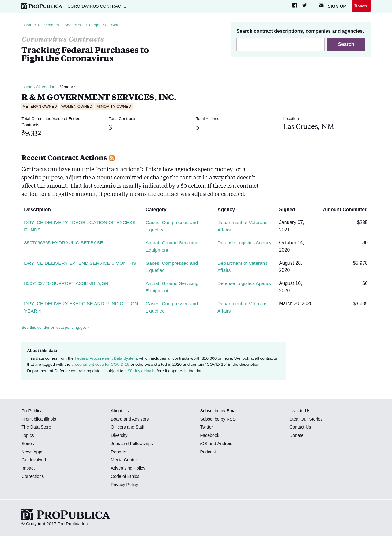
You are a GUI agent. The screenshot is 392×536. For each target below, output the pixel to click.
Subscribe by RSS (218, 419)
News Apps (33, 452)
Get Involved (34, 460)
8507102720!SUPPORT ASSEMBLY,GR (67, 284)
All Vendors (47, 87)
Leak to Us (300, 411)
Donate (361, 6)
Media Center (124, 460)
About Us (120, 411)
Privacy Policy (125, 485)
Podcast (208, 452)
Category (158, 210)
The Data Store (37, 428)
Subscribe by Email (219, 411)
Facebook (210, 436)
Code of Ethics (125, 477)
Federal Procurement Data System (107, 359)
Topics (28, 436)
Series (28, 444)
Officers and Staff (128, 428)
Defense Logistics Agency (245, 243)
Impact (28, 468)
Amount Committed (343, 210)
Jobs (116, 444)
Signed (290, 210)
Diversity (119, 436)
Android (225, 444)
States (119, 25)
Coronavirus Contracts (98, 6)
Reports (119, 452)
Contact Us (300, 428)
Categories (98, 25)
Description (40, 210)
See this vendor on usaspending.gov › (56, 328)
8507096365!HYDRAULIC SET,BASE (64, 243)
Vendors (52, 25)
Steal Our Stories (306, 419)
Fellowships (142, 444)
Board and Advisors (130, 419)
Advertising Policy (128, 468)
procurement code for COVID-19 (101, 365)
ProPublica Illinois (39, 419)
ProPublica (32, 411)
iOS (204, 444)
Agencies (74, 25)
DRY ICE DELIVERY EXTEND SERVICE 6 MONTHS (81, 263)
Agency (229, 210)
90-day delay (140, 371)
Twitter (207, 428)
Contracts (30, 25)
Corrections (33, 477)
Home (27, 87)
